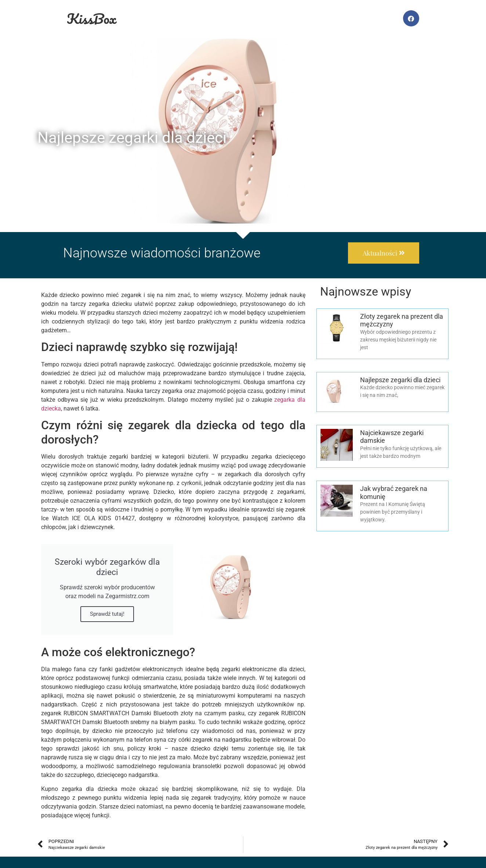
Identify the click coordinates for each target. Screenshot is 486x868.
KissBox (92, 18)
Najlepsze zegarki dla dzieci (400, 380)
